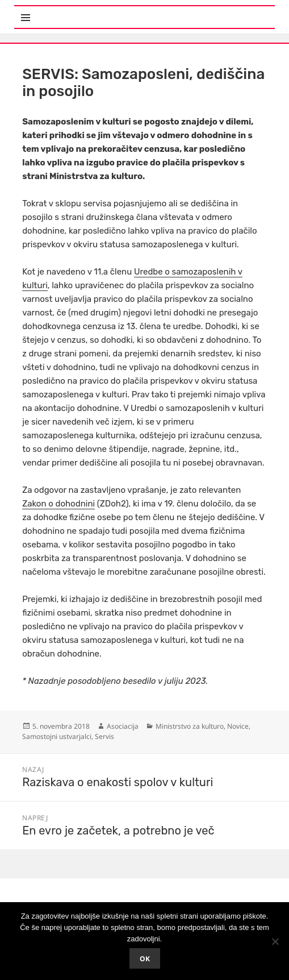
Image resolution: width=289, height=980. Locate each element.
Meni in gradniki (70, 11)
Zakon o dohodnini (58, 504)
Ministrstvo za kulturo (190, 726)
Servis (104, 736)
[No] (275, 941)
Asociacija (123, 726)
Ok (145, 959)
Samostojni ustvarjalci (57, 736)
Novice (238, 726)
